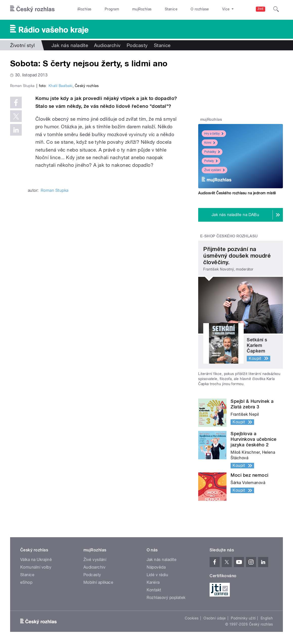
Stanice (171, 9)
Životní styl (22, 45)
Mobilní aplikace (98, 582)
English (267, 618)
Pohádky (212, 152)
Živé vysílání (215, 170)
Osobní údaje (215, 618)
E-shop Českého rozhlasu (229, 236)
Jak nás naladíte (70, 45)
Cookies (192, 618)
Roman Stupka (55, 289)
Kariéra (153, 582)
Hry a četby (214, 134)
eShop (26, 582)
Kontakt (154, 590)
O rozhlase (200, 9)
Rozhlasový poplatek (166, 598)
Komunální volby (36, 567)
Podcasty (137, 45)
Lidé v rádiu (157, 575)
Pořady (211, 161)
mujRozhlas (142, 9)
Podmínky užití (243, 618)
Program (112, 9)
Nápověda (156, 567)
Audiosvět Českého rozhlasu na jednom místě (237, 193)
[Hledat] (276, 9)
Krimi (210, 143)
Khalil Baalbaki (61, 185)
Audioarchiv (107, 45)
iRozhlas (84, 9)
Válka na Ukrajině (36, 560)
